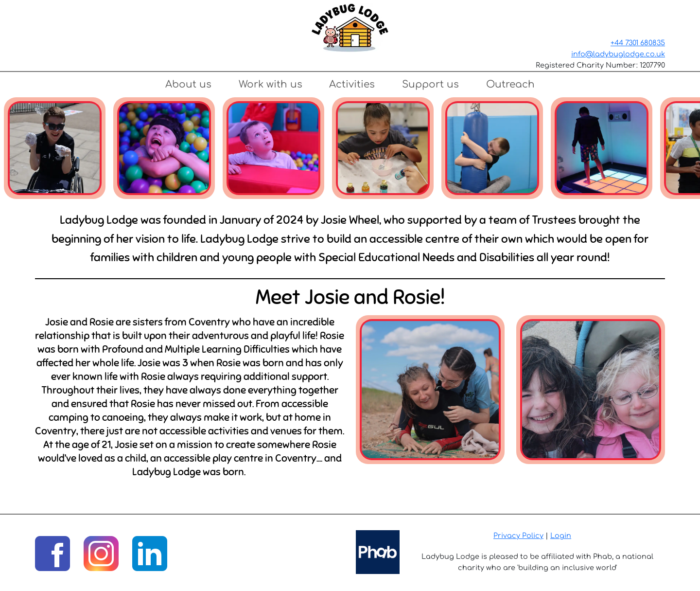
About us (188, 84)
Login (561, 536)
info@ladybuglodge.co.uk (618, 54)
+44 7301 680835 (638, 43)
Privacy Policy (518, 536)
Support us (430, 84)
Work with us (271, 84)
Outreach (510, 84)
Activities (352, 84)
